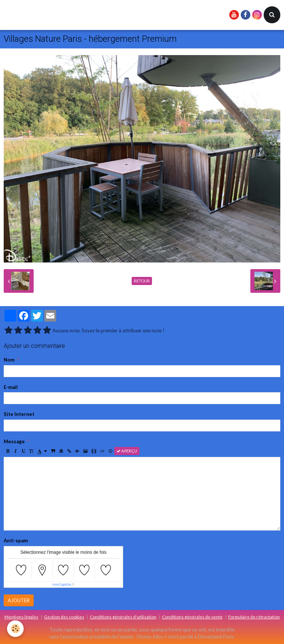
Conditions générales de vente (192, 617)
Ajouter (19, 600)
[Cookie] (16, 629)
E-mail (11, 387)
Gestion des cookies (64, 617)
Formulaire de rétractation (254, 617)
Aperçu (127, 451)
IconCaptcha (62, 584)
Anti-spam (16, 540)
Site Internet (19, 414)
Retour (142, 281)
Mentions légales (21, 617)
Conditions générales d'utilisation (123, 617)
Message (14, 441)
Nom (9, 360)
